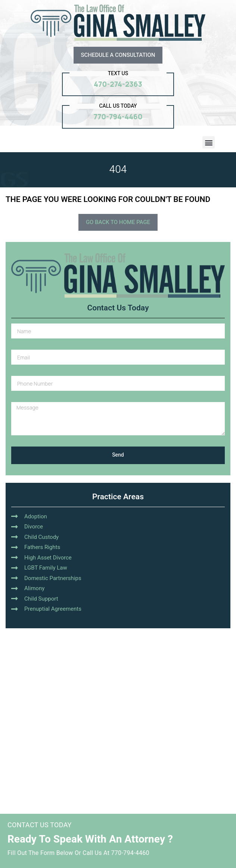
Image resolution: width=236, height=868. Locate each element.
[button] (209, 142)
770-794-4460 (118, 117)
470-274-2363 (118, 84)
